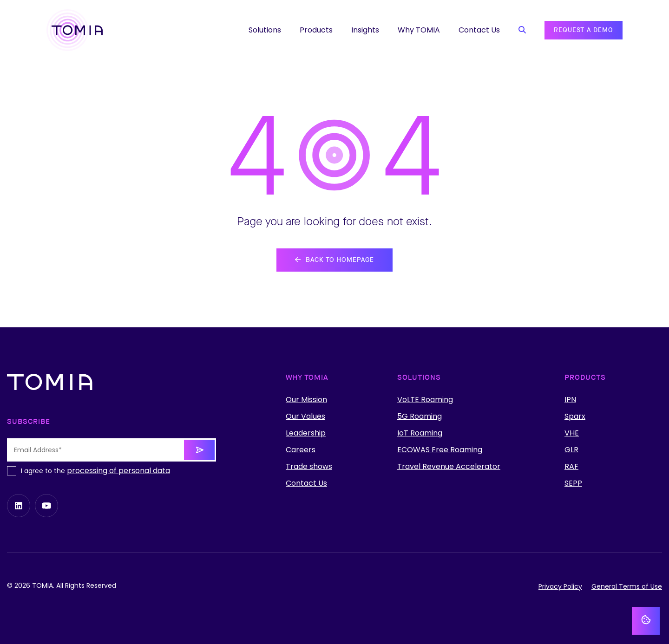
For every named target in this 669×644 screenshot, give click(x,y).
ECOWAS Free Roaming (440, 450)
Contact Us (306, 483)
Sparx (575, 416)
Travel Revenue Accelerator (449, 467)
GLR (571, 450)
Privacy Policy (560, 586)
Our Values (305, 416)
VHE (572, 433)
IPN (570, 400)
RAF (571, 467)
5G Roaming (420, 416)
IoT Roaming (420, 433)
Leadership (306, 433)
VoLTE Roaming (425, 400)
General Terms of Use (627, 586)
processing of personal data (118, 471)
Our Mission (306, 400)
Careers (301, 450)
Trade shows (309, 467)
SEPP (573, 483)
